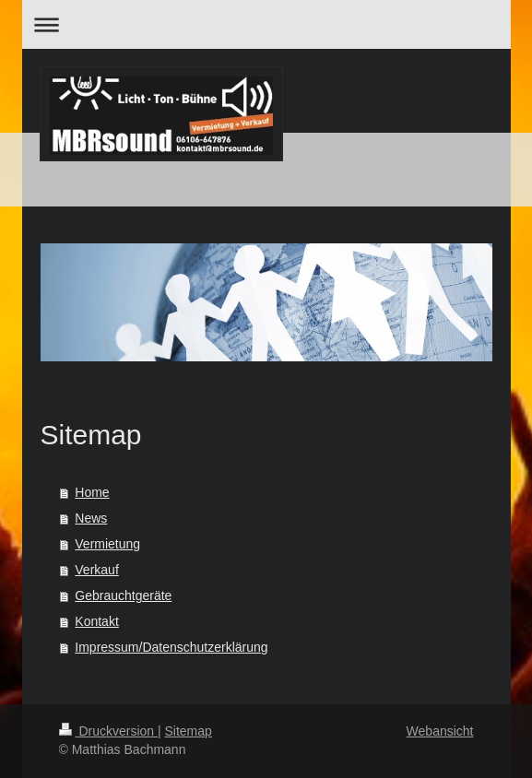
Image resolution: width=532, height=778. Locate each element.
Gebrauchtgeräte (123, 595)
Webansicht (440, 731)
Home (92, 492)
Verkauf (96, 570)
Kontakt (96, 621)
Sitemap (189, 731)
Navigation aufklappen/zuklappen (266, 24)
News (91, 518)
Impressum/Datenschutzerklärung (171, 647)
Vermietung (107, 544)
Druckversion (108, 731)
